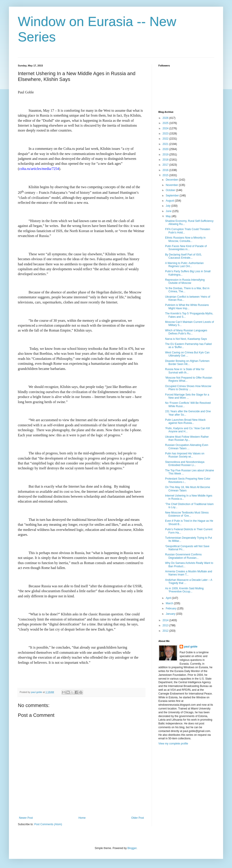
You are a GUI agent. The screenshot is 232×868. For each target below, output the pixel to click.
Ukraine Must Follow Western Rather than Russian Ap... (187, 438)
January (171, 614)
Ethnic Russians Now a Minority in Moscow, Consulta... (185, 239)
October (171, 190)
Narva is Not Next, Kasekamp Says (186, 339)
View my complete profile (173, 744)
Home (82, 818)
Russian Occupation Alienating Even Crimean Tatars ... (187, 447)
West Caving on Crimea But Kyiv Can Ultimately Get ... (187, 354)
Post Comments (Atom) (48, 824)
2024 (166, 128)
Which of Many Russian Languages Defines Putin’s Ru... (186, 332)
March (170, 603)
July (169, 206)
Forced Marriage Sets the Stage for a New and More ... (187, 396)
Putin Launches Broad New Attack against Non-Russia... (185, 421)
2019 (166, 155)
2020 (166, 149)
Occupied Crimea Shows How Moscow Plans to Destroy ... (188, 388)
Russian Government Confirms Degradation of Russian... (183, 556)
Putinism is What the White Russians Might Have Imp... (187, 307)
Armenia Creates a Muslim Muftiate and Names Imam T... (189, 573)
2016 (166, 170)
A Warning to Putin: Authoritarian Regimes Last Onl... (184, 265)
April (169, 598)
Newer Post (26, 818)
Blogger (132, 848)
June (169, 211)
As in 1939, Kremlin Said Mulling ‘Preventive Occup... (184, 590)
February (171, 608)
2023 (166, 134)
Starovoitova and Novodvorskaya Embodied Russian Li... (185, 464)
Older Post (138, 818)
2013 (166, 625)
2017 (166, 165)
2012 (166, 631)
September (173, 196)
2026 (166, 118)
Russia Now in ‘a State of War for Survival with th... (185, 371)
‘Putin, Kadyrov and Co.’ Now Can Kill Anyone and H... (187, 430)
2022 (166, 139)
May (169, 216)
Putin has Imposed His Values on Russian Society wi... (185, 455)
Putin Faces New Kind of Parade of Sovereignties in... (186, 248)
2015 (166, 175)
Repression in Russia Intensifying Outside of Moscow (185, 281)
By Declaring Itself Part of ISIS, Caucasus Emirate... (183, 256)
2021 (166, 144)
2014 (166, 620)
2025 (166, 123)
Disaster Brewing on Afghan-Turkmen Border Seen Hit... (187, 363)
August (170, 201)
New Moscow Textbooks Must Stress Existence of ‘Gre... (187, 514)
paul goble (191, 647)
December (172, 180)
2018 (166, 160)
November (172, 185)
